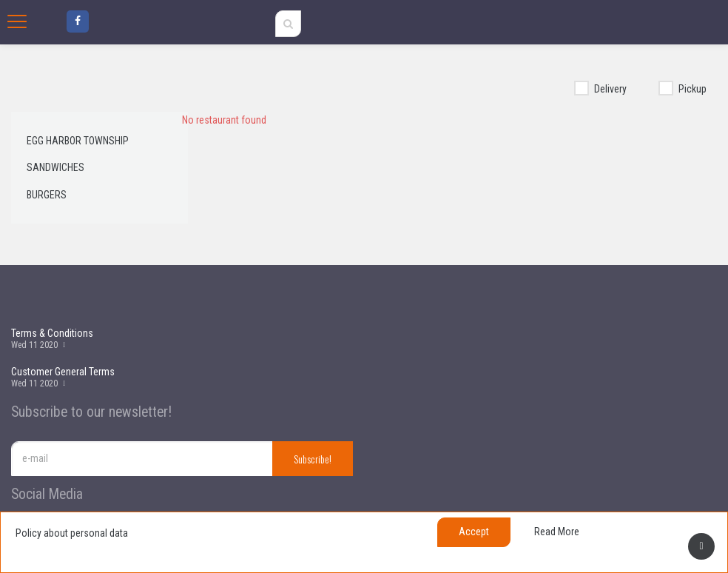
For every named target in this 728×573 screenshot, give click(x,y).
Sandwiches (55, 167)
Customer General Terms (63, 372)
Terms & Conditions (52, 333)
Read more (557, 532)
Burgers (47, 195)
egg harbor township (78, 141)
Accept (474, 532)
